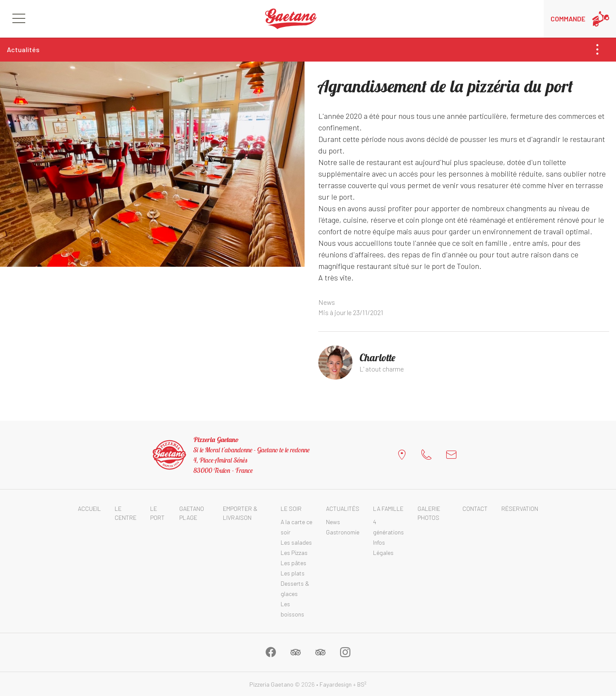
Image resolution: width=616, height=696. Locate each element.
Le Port (157, 513)
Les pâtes (293, 563)
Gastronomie (343, 532)
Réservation (520, 509)
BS (362, 684)
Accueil (89, 509)
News (327, 302)
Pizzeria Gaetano (271, 684)
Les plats (293, 573)
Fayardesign (336, 684)
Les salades (296, 542)
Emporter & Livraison (240, 513)
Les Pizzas (294, 553)
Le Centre (126, 513)
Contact (475, 509)
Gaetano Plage (192, 513)
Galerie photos (429, 513)
